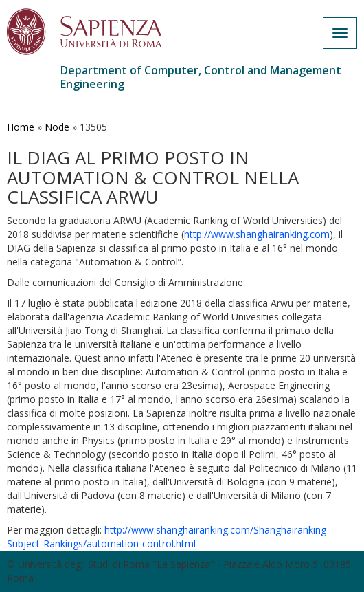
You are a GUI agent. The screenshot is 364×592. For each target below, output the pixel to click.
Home (21, 127)
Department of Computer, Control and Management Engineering (201, 77)
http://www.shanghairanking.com (257, 234)
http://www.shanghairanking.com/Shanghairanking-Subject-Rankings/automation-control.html (168, 537)
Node (57, 127)
